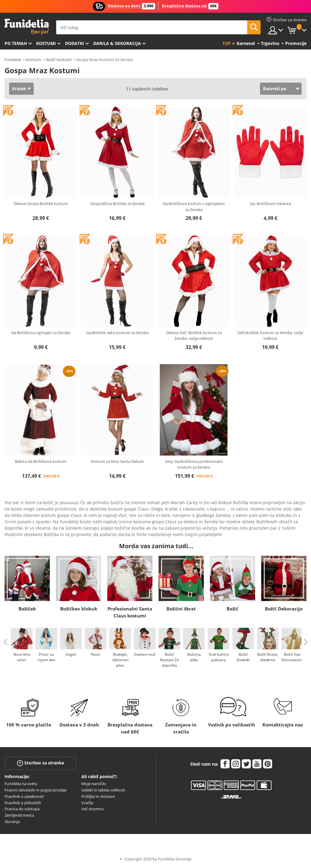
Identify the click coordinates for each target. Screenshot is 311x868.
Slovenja (12, 822)
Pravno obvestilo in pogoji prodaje (36, 790)
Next (306, 642)
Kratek (19, 89)
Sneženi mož (145, 654)
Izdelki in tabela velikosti (103, 790)
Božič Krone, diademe (268, 657)
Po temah (16, 43)
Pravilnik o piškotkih (23, 803)
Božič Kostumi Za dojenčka (169, 660)
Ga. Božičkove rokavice (270, 203)
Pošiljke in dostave (98, 796)
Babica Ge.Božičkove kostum (41, 461)
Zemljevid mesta (19, 815)
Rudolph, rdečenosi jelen (120, 660)
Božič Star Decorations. (292, 657)
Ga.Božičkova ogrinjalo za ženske (41, 333)
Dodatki (75, 43)
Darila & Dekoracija (117, 43)
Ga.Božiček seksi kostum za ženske (117, 333)
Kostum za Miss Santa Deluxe (117, 461)
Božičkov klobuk (79, 609)
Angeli (71, 654)
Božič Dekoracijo (284, 609)
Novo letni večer (22, 657)
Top (227, 43)
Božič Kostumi (59, 60)
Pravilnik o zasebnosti (24, 796)
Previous (5, 642)
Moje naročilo (94, 784)
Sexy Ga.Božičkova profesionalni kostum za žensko (194, 464)
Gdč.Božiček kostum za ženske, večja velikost (270, 336)
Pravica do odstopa (22, 809)
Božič (232, 609)
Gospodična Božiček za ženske (117, 203)
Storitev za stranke (41, 763)
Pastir (96, 654)
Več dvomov (93, 809)
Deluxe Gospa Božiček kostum (41, 203)
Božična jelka (194, 657)
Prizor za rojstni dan (46, 657)
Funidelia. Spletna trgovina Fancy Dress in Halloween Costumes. (27, 27)
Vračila (87, 803)
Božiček (27, 609)
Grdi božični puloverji (219, 657)
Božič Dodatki (243, 657)
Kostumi (46, 43)
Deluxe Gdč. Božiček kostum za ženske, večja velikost (194, 336)
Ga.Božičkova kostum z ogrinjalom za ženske (194, 207)
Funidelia (13, 60)
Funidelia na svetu (21, 784)
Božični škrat (181, 609)
